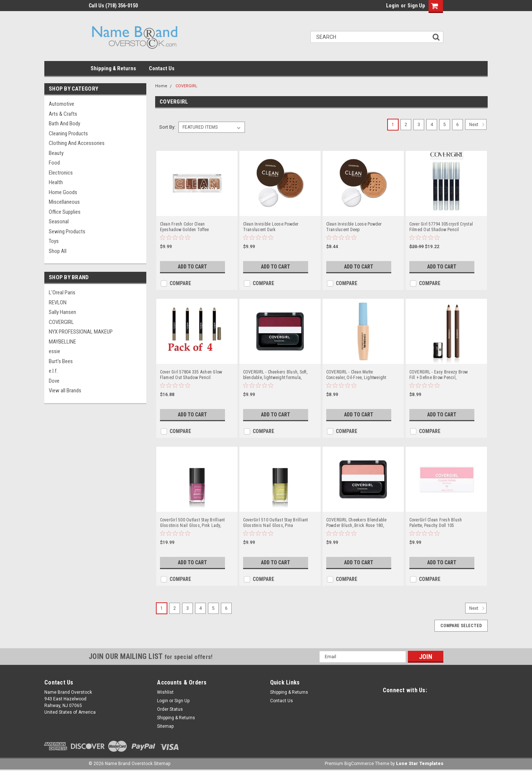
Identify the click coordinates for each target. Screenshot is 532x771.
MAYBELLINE (62, 342)
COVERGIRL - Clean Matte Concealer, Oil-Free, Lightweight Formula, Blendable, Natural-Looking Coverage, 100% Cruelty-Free (357, 375)
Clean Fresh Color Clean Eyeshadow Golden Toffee (185, 227)
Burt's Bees (61, 361)
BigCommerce (359, 764)
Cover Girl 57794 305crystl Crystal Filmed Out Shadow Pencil (441, 227)
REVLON (58, 302)
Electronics (61, 173)
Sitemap (165, 726)
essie (54, 351)
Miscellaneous (64, 202)
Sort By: (167, 127)
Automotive (62, 104)
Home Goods (63, 192)
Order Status (170, 709)
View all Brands (65, 390)
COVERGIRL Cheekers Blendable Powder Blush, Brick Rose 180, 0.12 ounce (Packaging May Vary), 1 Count (359, 523)
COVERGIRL (61, 322)
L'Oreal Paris (62, 292)
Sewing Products (67, 231)
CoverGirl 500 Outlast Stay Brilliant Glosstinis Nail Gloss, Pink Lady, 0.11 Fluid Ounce (192, 523)
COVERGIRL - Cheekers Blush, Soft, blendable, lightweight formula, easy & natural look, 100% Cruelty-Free (275, 375)
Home (161, 86)
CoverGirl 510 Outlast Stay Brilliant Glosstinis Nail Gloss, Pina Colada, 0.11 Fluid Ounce (276, 523)
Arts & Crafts (63, 114)
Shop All (58, 251)
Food (54, 163)
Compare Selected (461, 626)
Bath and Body (64, 124)
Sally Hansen (62, 312)
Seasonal (59, 222)
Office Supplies (65, 212)
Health (56, 182)
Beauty (56, 153)
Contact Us (162, 68)
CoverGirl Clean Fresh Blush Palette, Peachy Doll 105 (436, 523)
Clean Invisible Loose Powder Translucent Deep (354, 227)
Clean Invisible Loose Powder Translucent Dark (271, 227)
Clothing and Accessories (77, 143)
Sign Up (416, 6)
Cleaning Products (68, 133)
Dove (54, 381)
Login (393, 6)
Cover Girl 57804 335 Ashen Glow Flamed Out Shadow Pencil (191, 375)
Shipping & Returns (113, 68)
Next (478, 125)
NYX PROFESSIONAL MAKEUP (81, 332)
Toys (54, 241)
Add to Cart (192, 267)
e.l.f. (53, 371)
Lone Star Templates (420, 764)
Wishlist (165, 692)
